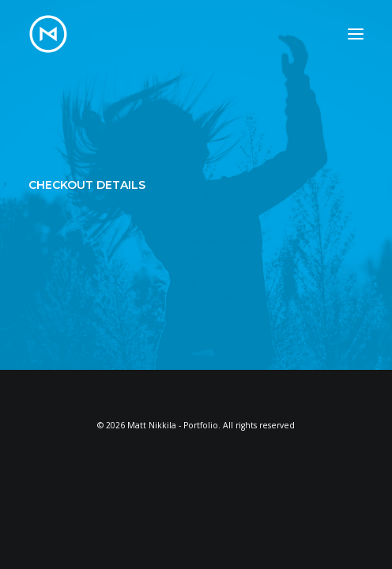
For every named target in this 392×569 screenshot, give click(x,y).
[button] (356, 34)
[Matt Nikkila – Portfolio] (48, 34)
